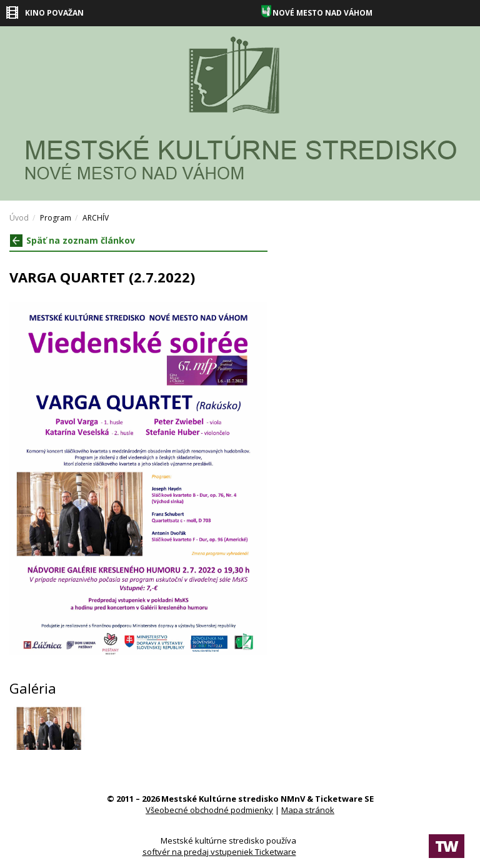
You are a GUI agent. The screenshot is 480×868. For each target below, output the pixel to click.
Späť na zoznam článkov (72, 240)
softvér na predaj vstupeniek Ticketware (219, 852)
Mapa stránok (308, 810)
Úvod (19, 218)
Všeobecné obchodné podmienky (209, 810)
